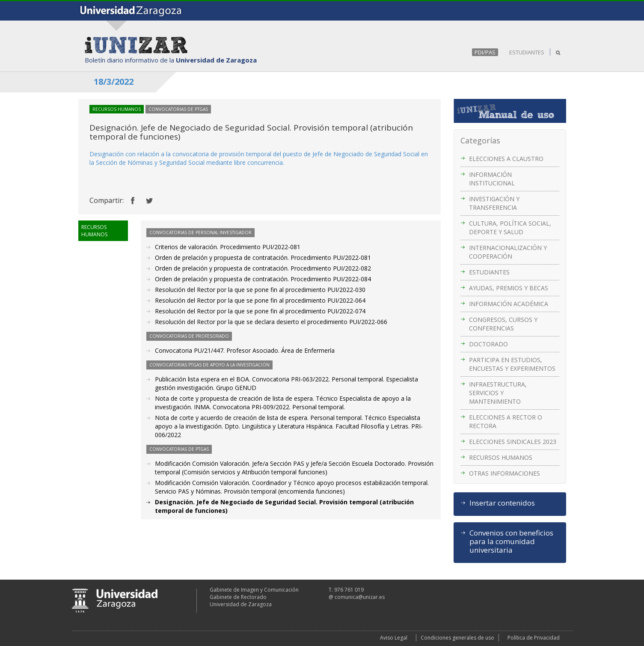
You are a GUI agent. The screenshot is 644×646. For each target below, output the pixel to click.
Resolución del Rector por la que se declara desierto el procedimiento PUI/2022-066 (271, 322)
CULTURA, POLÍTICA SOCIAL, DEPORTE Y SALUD (510, 228)
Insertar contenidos (502, 503)
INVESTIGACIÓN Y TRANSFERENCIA (494, 203)
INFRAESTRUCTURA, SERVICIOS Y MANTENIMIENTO (498, 393)
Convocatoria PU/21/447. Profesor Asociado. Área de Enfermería (245, 350)
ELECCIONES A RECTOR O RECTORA (506, 421)
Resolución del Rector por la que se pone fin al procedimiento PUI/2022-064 (260, 300)
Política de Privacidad (534, 638)
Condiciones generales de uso (457, 638)
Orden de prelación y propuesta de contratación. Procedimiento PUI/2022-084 (263, 279)
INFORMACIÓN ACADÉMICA (509, 304)
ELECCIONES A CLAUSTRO (506, 159)
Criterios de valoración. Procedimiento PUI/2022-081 (228, 247)
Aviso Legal (394, 638)
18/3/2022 (114, 82)
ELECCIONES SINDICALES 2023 (513, 442)
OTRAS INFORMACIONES (505, 473)
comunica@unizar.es (360, 597)
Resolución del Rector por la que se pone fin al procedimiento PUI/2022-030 (260, 290)
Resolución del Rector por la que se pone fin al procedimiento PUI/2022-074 (260, 311)
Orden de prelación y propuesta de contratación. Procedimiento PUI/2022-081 (263, 258)
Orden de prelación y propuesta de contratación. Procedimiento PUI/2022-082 (263, 268)
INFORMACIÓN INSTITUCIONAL (492, 179)
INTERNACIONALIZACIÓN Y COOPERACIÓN (508, 252)
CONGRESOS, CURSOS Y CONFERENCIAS (503, 324)
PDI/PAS (485, 52)
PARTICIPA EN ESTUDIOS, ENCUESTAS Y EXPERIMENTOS (512, 364)
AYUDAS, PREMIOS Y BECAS (509, 288)
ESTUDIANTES (527, 52)
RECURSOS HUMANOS (501, 457)
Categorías (480, 140)
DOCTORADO (488, 344)
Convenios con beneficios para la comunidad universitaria (511, 542)
